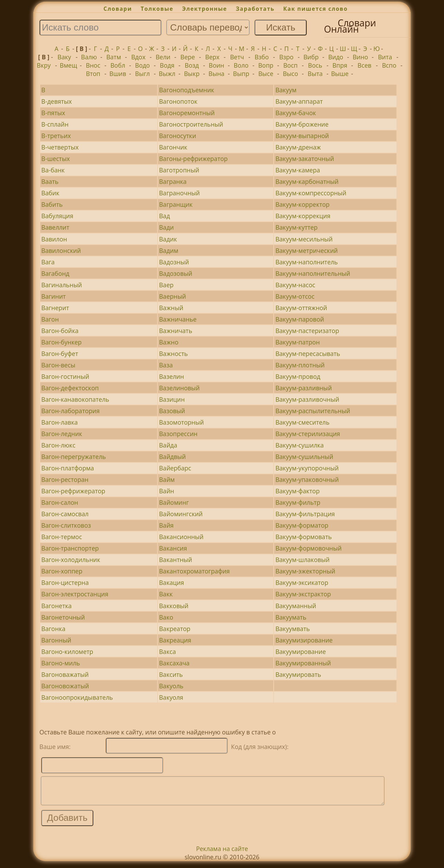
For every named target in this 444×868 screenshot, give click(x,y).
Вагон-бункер (61, 342)
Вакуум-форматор (302, 525)
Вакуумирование (301, 652)
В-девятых (57, 101)
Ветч (237, 57)
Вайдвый (173, 457)
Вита (385, 57)
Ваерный (173, 296)
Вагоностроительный (191, 124)
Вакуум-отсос (295, 296)
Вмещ (68, 65)
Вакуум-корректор (302, 204)
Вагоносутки (178, 136)
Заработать (255, 9)
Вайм (167, 479)
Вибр (311, 57)
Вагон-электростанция (75, 594)
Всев (365, 65)
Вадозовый (176, 273)
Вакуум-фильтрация (305, 514)
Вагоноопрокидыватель (77, 697)
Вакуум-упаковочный (307, 479)
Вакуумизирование (304, 640)
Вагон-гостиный (65, 376)
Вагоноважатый (65, 674)
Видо (336, 57)
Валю (89, 57)
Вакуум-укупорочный (307, 468)
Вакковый (174, 606)
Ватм (113, 57)
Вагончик (173, 147)
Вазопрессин (178, 434)
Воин (216, 65)
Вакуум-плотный (300, 365)
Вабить (52, 204)
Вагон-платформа (68, 468)
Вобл (118, 65)
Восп (291, 65)
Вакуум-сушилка (300, 445)
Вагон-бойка (60, 331)
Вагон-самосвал (65, 514)
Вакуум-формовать (304, 537)
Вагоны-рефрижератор (194, 159)
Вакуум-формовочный (309, 548)
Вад (165, 216)
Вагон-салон (60, 502)
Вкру (44, 65)
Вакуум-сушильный (304, 457)
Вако (166, 617)
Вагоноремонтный (187, 113)
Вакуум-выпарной (302, 136)
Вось (315, 65)
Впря (340, 65)
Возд (192, 65)
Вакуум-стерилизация (308, 434)
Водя (167, 65)
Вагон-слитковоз (66, 525)
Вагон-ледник (62, 434)
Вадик (168, 239)
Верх (212, 57)
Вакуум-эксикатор (302, 582)
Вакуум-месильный (304, 239)
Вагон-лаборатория (70, 411)
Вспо (389, 65)
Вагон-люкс (58, 445)
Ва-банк (53, 170)
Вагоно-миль (61, 663)
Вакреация (175, 640)
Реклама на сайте (222, 854)
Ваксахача (174, 663)
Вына (216, 74)
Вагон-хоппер (62, 571)
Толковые (157, 9)
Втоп (93, 74)
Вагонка (53, 629)
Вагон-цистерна (65, 582)
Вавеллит (55, 227)
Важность (174, 354)
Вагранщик (176, 204)
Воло (241, 65)
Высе (266, 74)
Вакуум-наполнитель (307, 262)
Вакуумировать (298, 674)
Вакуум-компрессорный (311, 193)
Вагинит (54, 296)
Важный (171, 308)
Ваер (166, 285)
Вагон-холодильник (71, 560)
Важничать (176, 331)
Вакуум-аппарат (299, 101)
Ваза (166, 365)
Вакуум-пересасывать (308, 354)
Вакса (168, 652)
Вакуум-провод (298, 376)
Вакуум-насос (295, 285)
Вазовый (172, 411)
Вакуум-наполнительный (313, 273)
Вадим (169, 250)
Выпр (241, 74)
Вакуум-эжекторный (305, 571)
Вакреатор (175, 629)
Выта (315, 74)
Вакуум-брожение (302, 124)
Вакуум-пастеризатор (307, 331)
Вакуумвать (293, 629)
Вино (360, 57)
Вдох (138, 57)
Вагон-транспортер (70, 548)
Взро (286, 57)
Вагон (50, 319)
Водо (142, 65)
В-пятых (53, 113)
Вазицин (172, 399)
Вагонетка (56, 606)
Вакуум (286, 90)
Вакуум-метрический (307, 250)
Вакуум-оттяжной (301, 308)
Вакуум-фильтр (298, 502)
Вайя (166, 525)
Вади (166, 227)
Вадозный (174, 262)
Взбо (262, 57)
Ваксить (171, 674)
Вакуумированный (303, 663)
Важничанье (178, 319)
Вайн (167, 491)
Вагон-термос (62, 537)
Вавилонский (61, 250)
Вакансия (173, 548)
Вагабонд (55, 273)
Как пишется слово (316, 9)
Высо (290, 74)
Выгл (142, 74)
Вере (188, 57)
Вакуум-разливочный (307, 399)
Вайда (168, 445)
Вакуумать (291, 617)
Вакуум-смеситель (302, 422)
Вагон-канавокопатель (75, 399)
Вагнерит (55, 308)
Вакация (172, 582)
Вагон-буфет (60, 354)
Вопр (266, 65)
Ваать (50, 181)
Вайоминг (174, 502)
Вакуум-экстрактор (303, 594)
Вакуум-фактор (298, 491)
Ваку (64, 57)
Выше (340, 74)
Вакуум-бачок (296, 113)
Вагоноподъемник (187, 90)
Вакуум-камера (298, 170)
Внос (93, 65)
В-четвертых (60, 147)
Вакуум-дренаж (298, 147)
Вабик (50, 193)
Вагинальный (62, 285)
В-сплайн (55, 124)
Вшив (118, 74)
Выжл (167, 74)
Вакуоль (171, 686)
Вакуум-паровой (300, 319)
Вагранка (173, 181)
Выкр (192, 74)
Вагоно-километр (67, 652)
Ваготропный (179, 170)
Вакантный (176, 560)
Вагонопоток (178, 101)
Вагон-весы (58, 365)
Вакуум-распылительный (313, 411)
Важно (169, 342)
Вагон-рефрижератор (73, 491)
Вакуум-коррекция (303, 216)
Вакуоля (171, 697)
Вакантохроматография (195, 571)
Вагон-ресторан (65, 479)
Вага (48, 262)
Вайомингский (181, 514)
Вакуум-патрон (298, 342)
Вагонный (56, 640)
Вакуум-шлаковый (302, 560)
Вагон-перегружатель (74, 457)
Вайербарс (175, 468)
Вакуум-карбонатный (307, 181)
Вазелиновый (180, 388)
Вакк (166, 594)
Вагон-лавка (59, 422)
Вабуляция (57, 216)
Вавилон (54, 239)
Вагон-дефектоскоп (70, 388)
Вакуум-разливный (304, 388)
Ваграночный (180, 193)
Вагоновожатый (65, 686)
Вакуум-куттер (297, 227)
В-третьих (56, 136)
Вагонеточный (63, 617)
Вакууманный (296, 606)
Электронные (205, 9)
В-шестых (55, 159)
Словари (118, 9)
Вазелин (172, 376)
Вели (163, 57)
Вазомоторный (182, 422)
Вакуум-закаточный (305, 159)
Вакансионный (181, 537)
